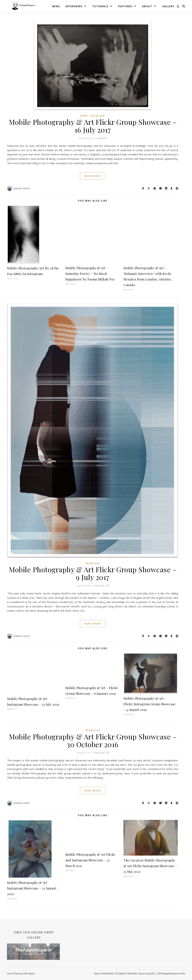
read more (93, 176)
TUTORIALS (100, 6)
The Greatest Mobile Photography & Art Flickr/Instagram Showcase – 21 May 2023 (150, 866)
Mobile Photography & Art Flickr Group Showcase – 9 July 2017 (93, 573)
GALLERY (168, 6)
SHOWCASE (98, 116)
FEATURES (125, 6)
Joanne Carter (22, 188)
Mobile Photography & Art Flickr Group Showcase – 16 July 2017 (93, 126)
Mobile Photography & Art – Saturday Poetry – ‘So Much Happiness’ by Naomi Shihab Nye (90, 274)
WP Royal (29, 973)
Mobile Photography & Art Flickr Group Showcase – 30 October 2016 (93, 740)
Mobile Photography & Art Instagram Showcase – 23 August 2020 (32, 888)
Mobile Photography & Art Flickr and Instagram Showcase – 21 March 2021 (90, 860)
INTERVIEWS (74, 6)
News (56, 6)
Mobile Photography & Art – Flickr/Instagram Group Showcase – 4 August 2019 (150, 704)
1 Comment (100, 138)
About (147, 6)
